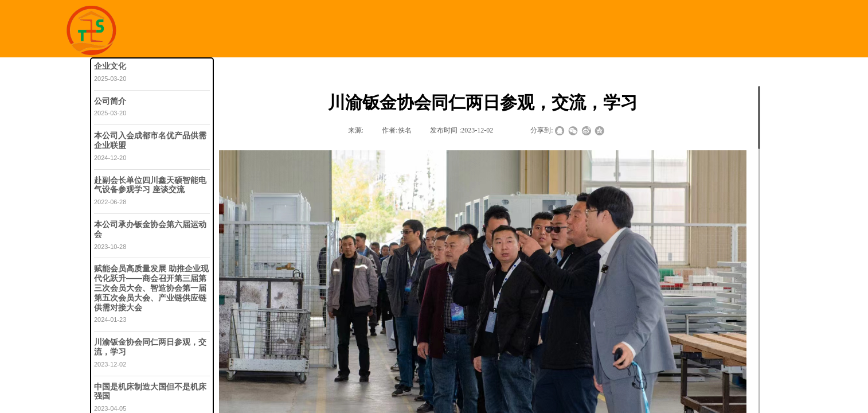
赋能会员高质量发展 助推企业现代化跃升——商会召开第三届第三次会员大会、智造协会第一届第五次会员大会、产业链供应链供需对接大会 (151, 288)
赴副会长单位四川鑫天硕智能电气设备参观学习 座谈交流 (150, 185)
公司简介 (110, 101)
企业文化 (110, 66)
